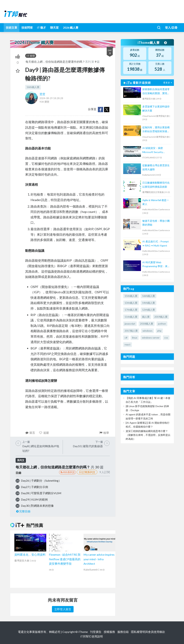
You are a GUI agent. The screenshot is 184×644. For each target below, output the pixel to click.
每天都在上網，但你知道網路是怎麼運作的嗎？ (55, 62)
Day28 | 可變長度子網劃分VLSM (41, 493)
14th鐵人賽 (149, 303)
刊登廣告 (96, 632)
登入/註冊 (171, 27)
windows (147, 331)
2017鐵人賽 (131, 331)
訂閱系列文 (87, 472)
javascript (130, 324)
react (128, 344)
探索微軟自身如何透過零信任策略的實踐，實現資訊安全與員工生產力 (156, 91)
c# (126, 338)
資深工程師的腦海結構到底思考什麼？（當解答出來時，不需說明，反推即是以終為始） (148, 435)
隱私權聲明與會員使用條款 (148, 632)
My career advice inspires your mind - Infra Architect (99, 559)
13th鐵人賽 (131, 303)
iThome (83, 632)
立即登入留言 (63, 609)
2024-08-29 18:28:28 (51, 98)
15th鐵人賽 (131, 296)
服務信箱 (123, 632)
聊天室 (54, 27)
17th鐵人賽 (131, 310)
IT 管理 (31, 56)
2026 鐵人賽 (71, 27)
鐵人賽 (146, 317)
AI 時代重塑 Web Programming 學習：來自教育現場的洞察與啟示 (156, 265)
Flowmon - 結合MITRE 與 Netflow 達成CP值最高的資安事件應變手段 (65, 559)
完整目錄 (23, 511)
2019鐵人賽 (161, 317)
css (166, 338)
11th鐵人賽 (131, 317)
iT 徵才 (41, 27)
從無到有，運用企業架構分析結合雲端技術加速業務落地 (156, 130)
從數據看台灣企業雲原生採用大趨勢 (156, 167)
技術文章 (12, 27)
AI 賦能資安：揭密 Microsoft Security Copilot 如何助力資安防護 (155, 150)
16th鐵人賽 (33, 87)
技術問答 (27, 27)
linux (135, 338)
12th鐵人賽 (149, 310)
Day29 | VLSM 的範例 (34, 499)
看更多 (168, 83)
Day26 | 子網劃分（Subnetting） (41, 480)
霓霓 (42, 94)
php (159, 331)
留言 (30, 433)
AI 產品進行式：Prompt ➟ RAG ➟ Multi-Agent (156, 243)
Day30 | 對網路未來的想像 (37, 506)
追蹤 (44, 433)
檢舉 (104, 433)
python (162, 324)
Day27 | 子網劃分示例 (34, 487)
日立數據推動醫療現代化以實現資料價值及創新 (156, 185)
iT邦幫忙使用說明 (92, 636)
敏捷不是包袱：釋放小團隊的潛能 (156, 223)
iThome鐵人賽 (152, 43)
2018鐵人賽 (147, 324)
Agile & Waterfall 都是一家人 (156, 202)
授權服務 (109, 632)
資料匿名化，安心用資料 (30, 555)
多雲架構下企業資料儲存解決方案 (156, 108)
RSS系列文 (67, 472)
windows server (151, 338)
